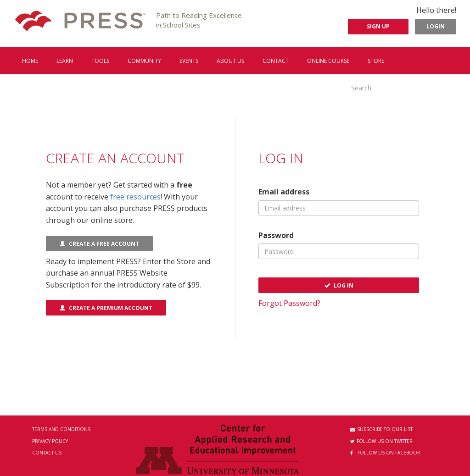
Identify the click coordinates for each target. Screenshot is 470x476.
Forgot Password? (289, 303)
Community (144, 61)
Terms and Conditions (61, 429)
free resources (135, 197)
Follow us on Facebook (385, 453)
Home (30, 61)
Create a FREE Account (99, 244)
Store (376, 61)
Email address (284, 192)
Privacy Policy (50, 441)
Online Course (328, 61)
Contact (276, 61)
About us (230, 61)
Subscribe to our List (381, 429)
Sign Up (378, 26)
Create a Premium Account (106, 308)
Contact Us (47, 453)
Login (436, 26)
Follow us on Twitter (381, 441)
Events (189, 61)
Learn (65, 61)
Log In (339, 285)
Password (276, 235)
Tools (100, 61)
